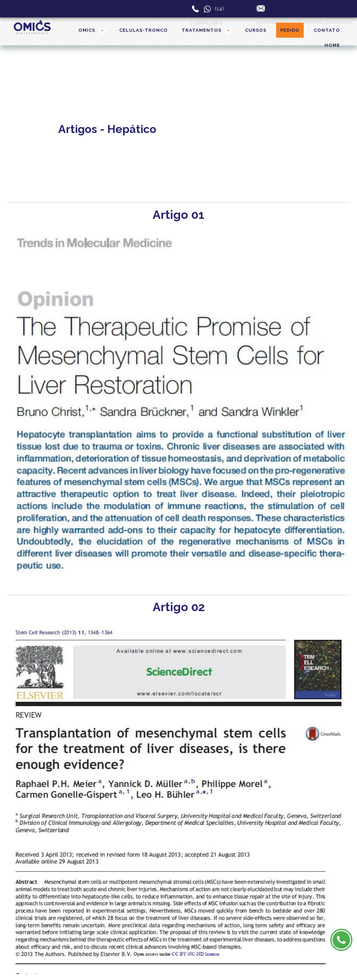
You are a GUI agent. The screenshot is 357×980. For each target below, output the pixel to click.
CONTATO (327, 30)
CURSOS (256, 30)
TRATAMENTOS (202, 30)
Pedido (290, 30)
